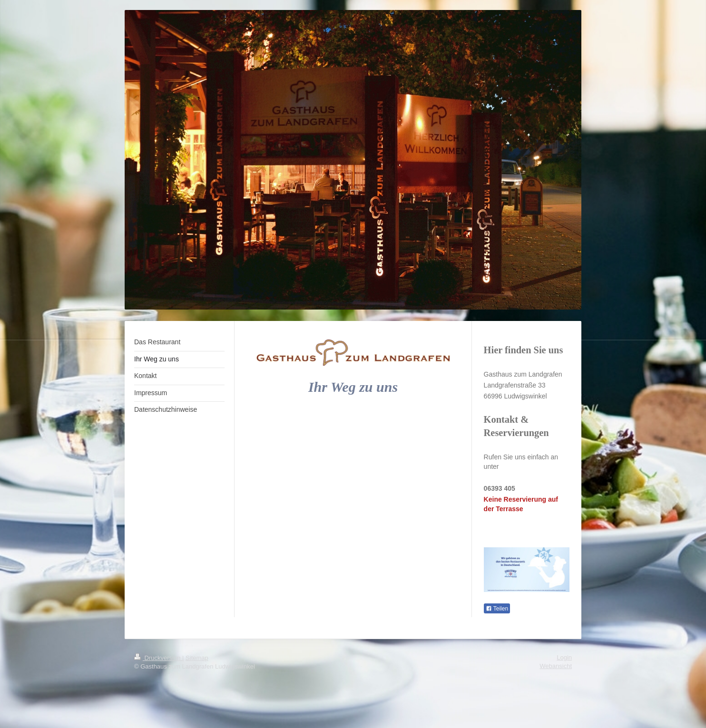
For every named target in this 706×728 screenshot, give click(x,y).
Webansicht (556, 666)
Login (564, 657)
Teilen (497, 609)
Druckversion (158, 658)
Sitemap (197, 658)
